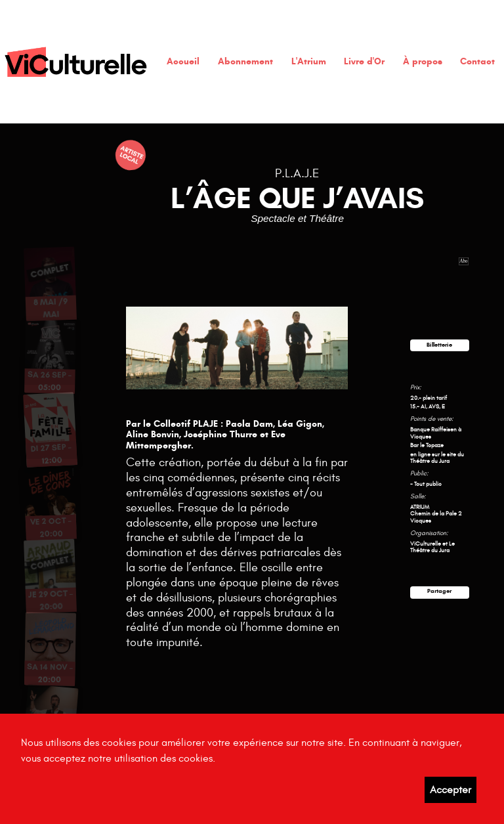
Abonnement (245, 61)
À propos (423, 61)
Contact (477, 61)
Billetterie (439, 345)
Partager (439, 591)
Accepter (451, 790)
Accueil (183, 61)
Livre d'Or (364, 61)
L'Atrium (309, 61)
